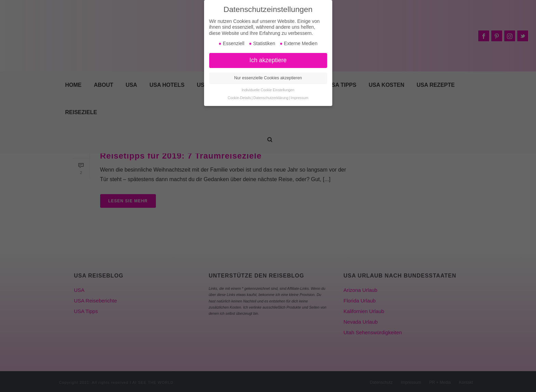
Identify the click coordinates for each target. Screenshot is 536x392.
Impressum (299, 98)
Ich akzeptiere (268, 60)
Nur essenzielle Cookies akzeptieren (268, 78)
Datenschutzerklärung (271, 98)
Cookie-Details (239, 98)
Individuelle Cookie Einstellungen (268, 90)
